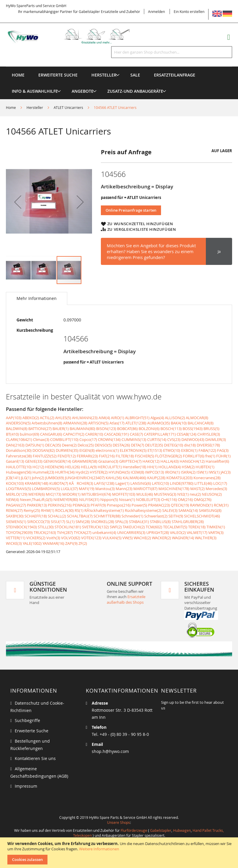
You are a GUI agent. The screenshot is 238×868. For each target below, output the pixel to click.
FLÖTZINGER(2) (169, 456)
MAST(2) (197, 489)
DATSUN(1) (35, 445)
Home (11, 107)
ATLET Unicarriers (68, 107)
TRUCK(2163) (45, 532)
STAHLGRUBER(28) (188, 522)
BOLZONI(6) (149, 429)
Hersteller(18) (134, 467)
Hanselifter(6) (217, 461)
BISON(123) (106, 429)
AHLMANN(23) (85, 418)
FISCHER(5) (145, 456)
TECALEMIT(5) (175, 527)
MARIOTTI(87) (145, 489)
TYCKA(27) (83, 532)
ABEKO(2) (31, 418)
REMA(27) (14, 510)
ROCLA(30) (64, 510)
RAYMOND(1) (201, 505)
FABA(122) (207, 450)
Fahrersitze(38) (19, 456)
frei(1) (210, 456)
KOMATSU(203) (179, 478)
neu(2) (195, 494)
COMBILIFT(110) (64, 439)
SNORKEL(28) (102, 522)
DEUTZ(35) (154, 445)
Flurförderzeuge (134, 830)
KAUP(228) (156, 478)
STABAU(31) (139, 522)
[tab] (37, 298)
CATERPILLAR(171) (160, 434)
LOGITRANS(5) (18, 489)
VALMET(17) (197, 532)
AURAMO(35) (159, 423)
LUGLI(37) (69, 489)
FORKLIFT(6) (194, 456)
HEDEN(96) (55, 467)
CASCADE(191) (116, 434)
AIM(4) (104, 418)
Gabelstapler (161, 830)
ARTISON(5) (98, 423)
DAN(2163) (15, 445)
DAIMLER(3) (216, 439)
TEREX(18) (197, 527)
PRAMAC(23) (159, 505)
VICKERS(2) (36, 538)
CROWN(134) (109, 439)
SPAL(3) (122, 522)
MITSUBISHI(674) (96, 494)
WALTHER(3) (206, 538)
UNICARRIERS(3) (131, 532)
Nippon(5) (109, 499)
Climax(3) (41, 439)
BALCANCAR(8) (201, 423)
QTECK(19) (180, 505)
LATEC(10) (160, 483)
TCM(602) (154, 527)
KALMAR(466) (134, 478)
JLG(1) (26, 478)
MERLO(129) (17, 494)
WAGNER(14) (183, 538)
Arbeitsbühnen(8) (47, 423)
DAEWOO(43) (193, 439)
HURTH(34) (65, 472)
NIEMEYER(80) (66, 499)
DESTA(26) (121, 445)
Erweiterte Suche (32, 731)
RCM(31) (221, 505)
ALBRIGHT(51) (137, 418)
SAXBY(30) (15, 516)
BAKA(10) (179, 423)
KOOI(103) (15, 483)
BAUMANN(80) (82, 429)
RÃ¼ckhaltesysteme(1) (104, 510)
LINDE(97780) (182, 483)
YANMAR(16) (53, 543)
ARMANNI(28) (75, 423)
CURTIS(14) (157, 439)
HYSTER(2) (99, 472)
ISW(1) (202, 472)
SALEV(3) (170, 510)
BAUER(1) (61, 429)
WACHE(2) (142, 538)
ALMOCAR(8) (197, 418)
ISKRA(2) (188, 472)
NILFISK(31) (89, 499)
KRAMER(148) (37, 483)
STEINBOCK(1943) (21, 527)
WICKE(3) (14, 543)
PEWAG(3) (81, 505)
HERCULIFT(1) (110, 467)
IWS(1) (214, 472)
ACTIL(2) (47, 418)
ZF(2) (83, 543)
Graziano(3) (108, 461)
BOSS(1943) (193, 429)
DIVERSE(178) (208, 445)
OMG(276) (203, 499)
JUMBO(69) (55, 478)
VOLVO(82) (71, 538)
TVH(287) (65, 532)
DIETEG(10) (174, 445)
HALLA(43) (170, 461)
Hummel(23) (43, 472)
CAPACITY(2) (74, 434)
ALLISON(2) (175, 418)
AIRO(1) (118, 418)
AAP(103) (14, 418)
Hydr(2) (82, 472)
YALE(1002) (32, 543)
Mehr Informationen (37, 298)
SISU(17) (58, 522)
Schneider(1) (132, 516)
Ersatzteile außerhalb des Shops (126, 599)
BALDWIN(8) (17, 429)
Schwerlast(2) (156, 516)
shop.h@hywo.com (110, 751)
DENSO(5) (103, 445)
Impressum (26, 786)
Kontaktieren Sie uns (35, 758)
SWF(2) (116, 527)
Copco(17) (88, 439)
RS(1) (79, 510)
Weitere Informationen (99, 849)
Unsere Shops (119, 822)
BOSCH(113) (171, 429)
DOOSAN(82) (44, 450)
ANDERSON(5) (18, 423)
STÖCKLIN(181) (68, 527)
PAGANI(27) (16, 505)
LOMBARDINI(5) (46, 489)
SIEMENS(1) (16, 522)
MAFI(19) (87, 489)
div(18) (190, 445)
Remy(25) (32, 510)
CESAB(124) (187, 434)
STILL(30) (46, 527)
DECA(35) (53, 445)
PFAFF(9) (98, 505)
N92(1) (183, 494)
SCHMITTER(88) (107, 516)
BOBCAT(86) (127, 429)
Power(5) (139, 505)
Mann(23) (124, 489)
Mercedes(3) (216, 489)
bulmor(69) (29, 434)
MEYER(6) (37, 494)
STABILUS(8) (160, 522)
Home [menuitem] (18, 75)
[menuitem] (104, 75)
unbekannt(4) (104, 532)
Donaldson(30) (19, 450)
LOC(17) (220, 483)
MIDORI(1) (71, 494)
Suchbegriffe (27, 720)
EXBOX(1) (189, 450)
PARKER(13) (37, 505)
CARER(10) (94, 434)
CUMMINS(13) (134, 439)
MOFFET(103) (124, 494)
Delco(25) (86, 445)
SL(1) (70, 522)
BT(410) (12, 434)
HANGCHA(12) (192, 461)
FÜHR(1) (223, 456)
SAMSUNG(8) (210, 510)
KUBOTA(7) (59, 483)
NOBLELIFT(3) (148, 499)
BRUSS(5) (211, 429)
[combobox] (172, 52)
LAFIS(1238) (104, 483)
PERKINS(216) (60, 505)
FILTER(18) (125, 456)
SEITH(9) (176, 516)
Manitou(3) (105, 489)
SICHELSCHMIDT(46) (202, 516)
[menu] (119, 67)
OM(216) (185, 499)
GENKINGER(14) (57, 461)
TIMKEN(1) (216, 527)
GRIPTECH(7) (130, 461)
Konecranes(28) (207, 478)
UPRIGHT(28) (158, 532)
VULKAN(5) (112, 538)
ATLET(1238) (136, 423)
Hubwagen (182, 830)
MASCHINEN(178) (174, 489)
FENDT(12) (67, 456)
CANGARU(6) (51, 434)
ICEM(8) (137, 472)
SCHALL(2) (57, 516)
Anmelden (156, 11)
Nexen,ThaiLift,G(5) (36, 499)
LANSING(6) (141, 483)
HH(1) (152, 467)
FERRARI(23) (87, 456)
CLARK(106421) (19, 439)
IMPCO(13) (155, 472)
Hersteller (35, 107)
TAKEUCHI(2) (134, 527)
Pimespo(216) (119, 505)
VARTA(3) (216, 532)
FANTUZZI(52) (45, 456)
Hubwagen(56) (19, 472)
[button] (18, 202)
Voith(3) (53, 538)
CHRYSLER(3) (209, 434)
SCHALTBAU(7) (80, 516)
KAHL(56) (114, 478)
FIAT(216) (107, 456)
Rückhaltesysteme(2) (143, 510)
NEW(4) (12, 499)
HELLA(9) (89, 467)
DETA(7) (138, 445)
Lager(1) (122, 483)
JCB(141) (13, 478)
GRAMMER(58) (85, 461)
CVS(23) (174, 439)
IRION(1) (172, 472)
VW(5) (128, 538)
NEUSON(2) (212, 494)
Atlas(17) (117, 423)
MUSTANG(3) (165, 494)
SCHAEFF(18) (36, 516)
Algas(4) (157, 418)
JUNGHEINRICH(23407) (85, 478)
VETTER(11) (16, 538)
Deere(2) (69, 445)
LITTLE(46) (203, 483)
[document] (120, 853)
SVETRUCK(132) (95, 527)
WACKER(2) (161, 538)
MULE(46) (145, 494)
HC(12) (38, 467)
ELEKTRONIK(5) (133, 450)
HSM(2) (188, 467)
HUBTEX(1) (205, 467)
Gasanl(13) (15, 461)
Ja (219, 251)
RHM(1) (48, 510)
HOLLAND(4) (170, 467)
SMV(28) (83, 522)
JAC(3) (226, 472)
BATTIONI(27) (40, 429)
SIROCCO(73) (38, 522)
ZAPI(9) (71, 543)
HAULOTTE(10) (19, 467)
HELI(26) (73, 467)
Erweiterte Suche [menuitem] (58, 75)
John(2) (38, 478)
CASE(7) (136, 434)
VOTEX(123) (91, 538)
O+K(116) (169, 499)
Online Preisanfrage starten (131, 210)
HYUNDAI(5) (119, 472)
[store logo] (74, 36)
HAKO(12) (151, 461)
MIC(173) (54, 494)
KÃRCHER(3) (81, 483)
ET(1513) (155, 450)
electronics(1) (107, 450)
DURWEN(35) (67, 450)
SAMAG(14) (188, 510)
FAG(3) (223, 450)
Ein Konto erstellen (189, 11)
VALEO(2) (178, 532)
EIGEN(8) (87, 450)
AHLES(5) (63, 418)
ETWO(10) (172, 450)
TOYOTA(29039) (19, 532)
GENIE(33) (34, 461)
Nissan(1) (127, 499)
